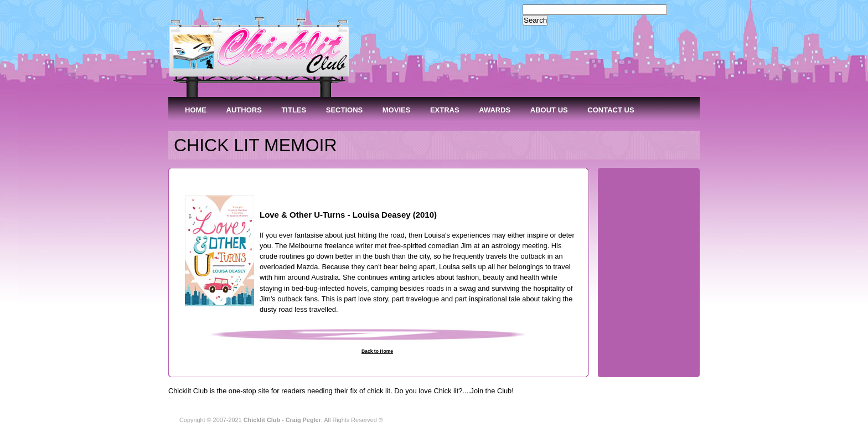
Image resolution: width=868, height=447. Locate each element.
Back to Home (377, 351)
